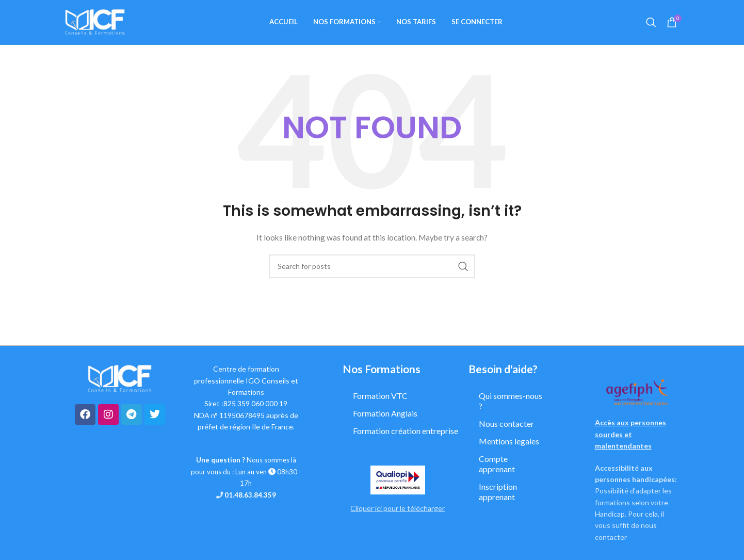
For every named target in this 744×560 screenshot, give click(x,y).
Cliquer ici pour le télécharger (398, 510)
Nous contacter (506, 426)
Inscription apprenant (498, 494)
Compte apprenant (497, 466)
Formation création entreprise (406, 433)
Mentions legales (509, 443)
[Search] (651, 23)
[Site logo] (95, 22)
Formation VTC (380, 398)
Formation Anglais (385, 415)
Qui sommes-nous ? (511, 403)
